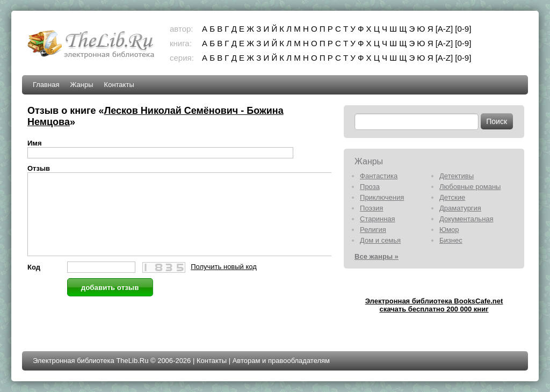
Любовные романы (470, 187)
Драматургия (460, 208)
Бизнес (451, 240)
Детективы (457, 176)
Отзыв (39, 168)
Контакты (119, 85)
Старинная (378, 219)
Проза (370, 187)
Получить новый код (224, 283)
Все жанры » (377, 256)
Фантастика (379, 176)
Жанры (81, 85)
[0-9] (463, 29)
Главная (46, 85)
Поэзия (371, 208)
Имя (35, 143)
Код (34, 283)
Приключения (382, 197)
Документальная (466, 219)
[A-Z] (444, 29)
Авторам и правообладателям (281, 361)
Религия (373, 230)
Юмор (449, 230)
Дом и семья (380, 240)
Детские (452, 197)
